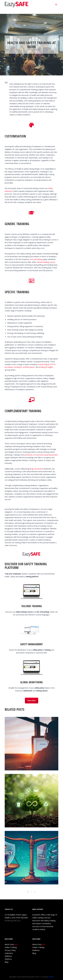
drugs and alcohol (36, 469)
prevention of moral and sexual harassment (41, 455)
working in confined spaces (25, 367)
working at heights (46, 367)
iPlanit (51, 977)
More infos (32, 701)
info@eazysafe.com (13, 921)
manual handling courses (46, 262)
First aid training (36, 259)
